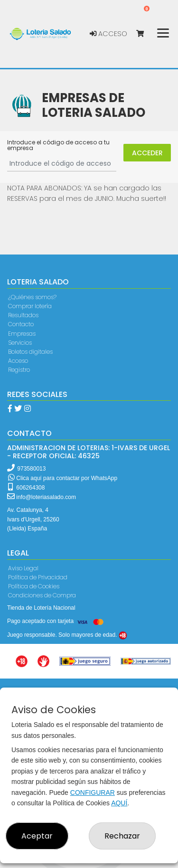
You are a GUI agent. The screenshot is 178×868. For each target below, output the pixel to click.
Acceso (108, 34)
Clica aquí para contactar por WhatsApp (63, 478)
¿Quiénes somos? (32, 297)
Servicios (20, 343)
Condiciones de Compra (42, 595)
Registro (19, 370)
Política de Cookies (34, 586)
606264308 (26, 488)
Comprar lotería (30, 306)
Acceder (147, 153)
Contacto (21, 324)
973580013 (31, 469)
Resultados (23, 315)
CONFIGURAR (93, 793)
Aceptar (37, 836)
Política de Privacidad (38, 577)
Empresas (22, 334)
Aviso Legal (23, 568)
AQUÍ (119, 803)
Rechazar (122, 836)
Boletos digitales (30, 352)
